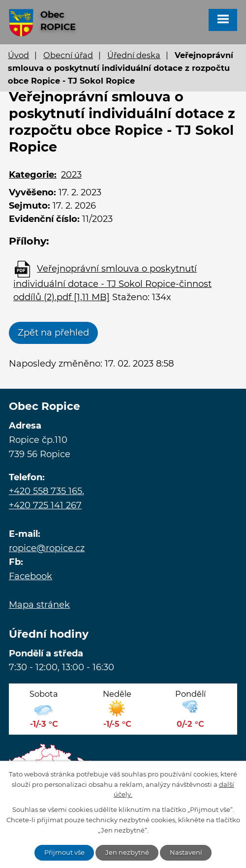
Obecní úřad (68, 55)
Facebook (31, 576)
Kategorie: (33, 175)
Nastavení (186, 852)
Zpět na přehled (53, 333)
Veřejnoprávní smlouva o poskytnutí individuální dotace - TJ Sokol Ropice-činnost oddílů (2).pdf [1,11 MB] (112, 283)
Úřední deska (134, 55)
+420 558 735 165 (46, 491)
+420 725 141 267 (45, 505)
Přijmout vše (64, 852)
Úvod (18, 55)
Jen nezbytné (127, 852)
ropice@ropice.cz (47, 548)
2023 (71, 175)
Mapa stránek (39, 605)
